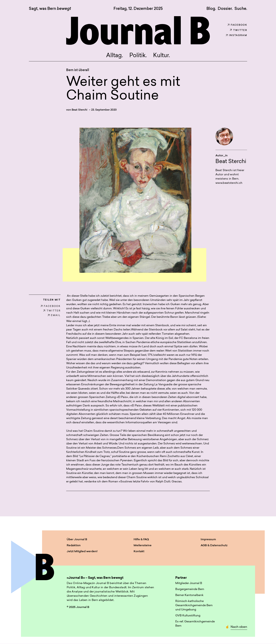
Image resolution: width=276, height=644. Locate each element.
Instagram (236, 35)
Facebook (237, 25)
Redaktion (74, 546)
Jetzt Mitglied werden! (82, 551)
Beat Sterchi (79, 110)
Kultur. (162, 56)
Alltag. (115, 56)
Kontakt (139, 551)
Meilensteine (143, 546)
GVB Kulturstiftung (188, 616)
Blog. (211, 9)
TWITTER (52, 311)
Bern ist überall (78, 70)
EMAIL (54, 315)
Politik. (138, 56)
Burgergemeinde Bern (190, 589)
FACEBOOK (51, 306)
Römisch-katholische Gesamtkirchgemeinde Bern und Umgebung (194, 605)
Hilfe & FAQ (141, 540)
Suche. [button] (241, 9)
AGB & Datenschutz (214, 546)
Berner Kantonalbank (189, 595)
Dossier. (225, 9)
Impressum (208, 540)
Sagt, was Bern (50, 9)
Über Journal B (77, 540)
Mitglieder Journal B (189, 583)
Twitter (239, 30)
